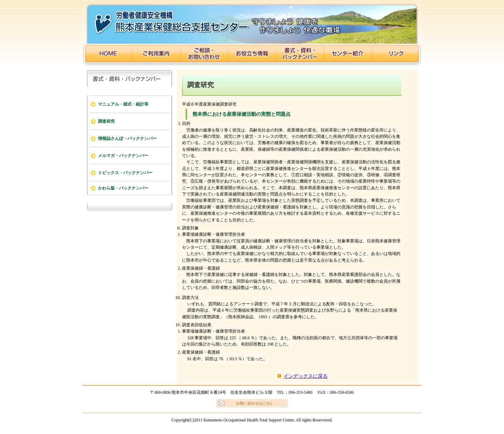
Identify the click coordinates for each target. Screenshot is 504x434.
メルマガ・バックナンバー (123, 156)
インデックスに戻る (306, 376)
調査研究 (106, 121)
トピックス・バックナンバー (125, 173)
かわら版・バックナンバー (123, 188)
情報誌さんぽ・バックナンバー (127, 138)
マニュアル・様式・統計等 (123, 104)
